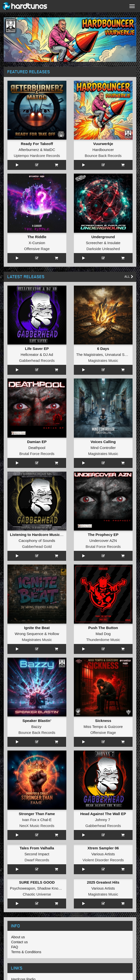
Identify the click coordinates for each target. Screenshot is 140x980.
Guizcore (115, 727)
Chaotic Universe (37, 894)
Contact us (19, 942)
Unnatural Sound (119, 355)
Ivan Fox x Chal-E (37, 820)
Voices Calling (103, 442)
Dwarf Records (37, 860)
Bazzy (36, 727)
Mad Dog (103, 634)
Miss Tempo (93, 727)
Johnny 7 (103, 820)
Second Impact (37, 854)
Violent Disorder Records (103, 860)
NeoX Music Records (37, 826)
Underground (103, 237)
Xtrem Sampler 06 (103, 848)
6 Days (103, 349)
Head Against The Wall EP (103, 814)
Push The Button (103, 628)
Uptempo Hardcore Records (37, 156)
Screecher (94, 243)
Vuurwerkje (103, 144)
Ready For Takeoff (37, 144)
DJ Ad (48, 355)
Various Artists (103, 854)
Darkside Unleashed (103, 249)
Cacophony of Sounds (37, 541)
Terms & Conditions (26, 952)
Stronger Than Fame (37, 814)
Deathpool (37, 448)
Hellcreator (30, 355)
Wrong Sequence (29, 634)
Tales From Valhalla (37, 848)
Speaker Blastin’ (37, 721)
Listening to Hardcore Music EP (38, 535)
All (129, 277)
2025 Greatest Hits (103, 882)
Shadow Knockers (52, 888)
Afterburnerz (29, 150)
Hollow (53, 634)
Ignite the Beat (37, 628)
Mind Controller (103, 448)
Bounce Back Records (103, 156)
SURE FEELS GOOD (37, 882)
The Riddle (37, 237)
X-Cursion (37, 243)
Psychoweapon (23, 888)
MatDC (49, 150)
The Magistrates (90, 355)
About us (18, 937)
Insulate (114, 243)
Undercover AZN (103, 541)
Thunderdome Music (103, 640)
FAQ (15, 947)
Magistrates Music (103, 360)
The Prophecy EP (103, 535)
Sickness (103, 721)
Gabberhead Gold (37, 547)
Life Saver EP (37, 349)
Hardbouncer (103, 150)
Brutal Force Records (37, 454)
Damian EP (37, 442)
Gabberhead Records (37, 360)
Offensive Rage (37, 249)
